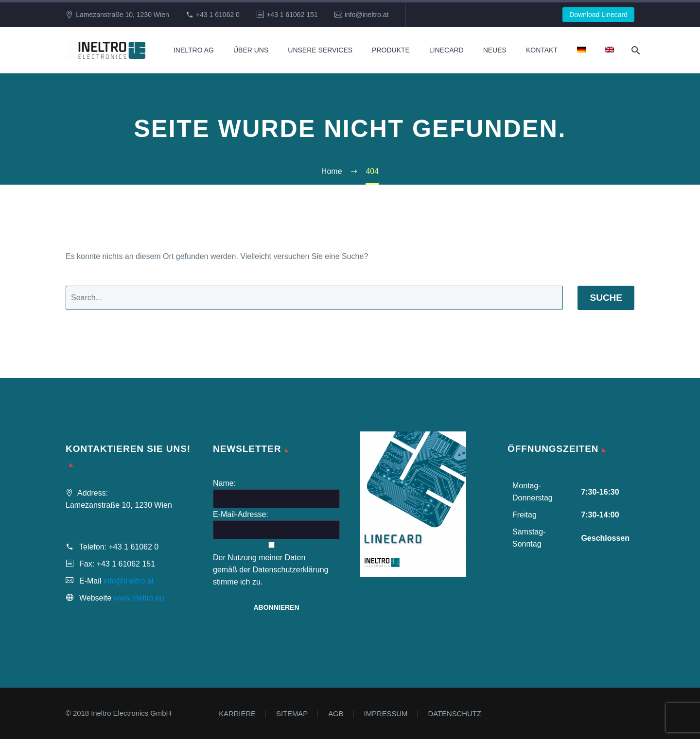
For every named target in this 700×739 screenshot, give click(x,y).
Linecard (446, 50)
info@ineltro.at (367, 15)
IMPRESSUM (386, 714)
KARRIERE (237, 714)
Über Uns (251, 50)
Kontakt (542, 50)
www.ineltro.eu (139, 598)
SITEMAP (292, 714)
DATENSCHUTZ (454, 714)
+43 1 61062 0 (218, 15)
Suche (606, 298)
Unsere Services (320, 50)
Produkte (391, 50)
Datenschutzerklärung (291, 570)
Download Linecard (598, 15)
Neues (495, 50)
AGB (336, 714)
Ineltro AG (194, 50)
